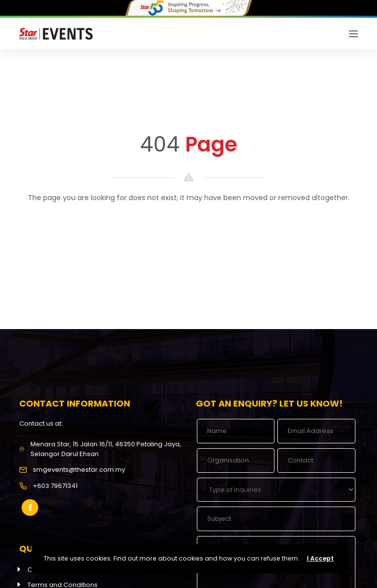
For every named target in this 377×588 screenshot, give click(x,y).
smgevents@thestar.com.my (79, 470)
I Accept (320, 558)
